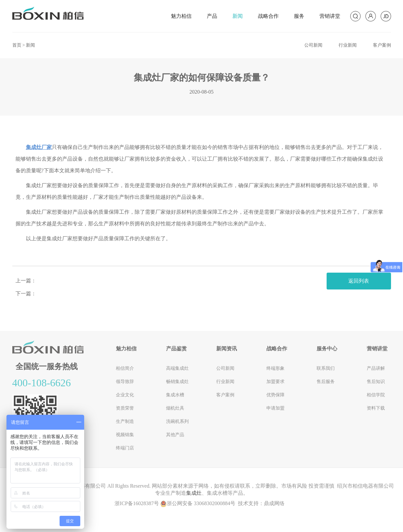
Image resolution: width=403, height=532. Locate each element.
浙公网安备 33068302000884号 (198, 503)
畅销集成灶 (177, 382)
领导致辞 (125, 382)
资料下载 (376, 408)
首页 (17, 45)
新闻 (238, 16)
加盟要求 (275, 382)
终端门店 (125, 448)
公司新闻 (313, 45)
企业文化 (125, 395)
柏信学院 (376, 395)
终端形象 (275, 368)
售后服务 (326, 382)
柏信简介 (125, 368)
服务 (299, 16)
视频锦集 (125, 435)
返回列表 (359, 281)
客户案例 (382, 45)
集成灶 (194, 493)
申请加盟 (275, 408)
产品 (212, 16)
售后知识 (376, 382)
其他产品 (175, 435)
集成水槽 (175, 395)
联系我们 (326, 368)
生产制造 (125, 421)
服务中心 (327, 349)
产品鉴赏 (176, 349)
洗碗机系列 (177, 421)
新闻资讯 (227, 349)
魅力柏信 (181, 16)
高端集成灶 (177, 368)
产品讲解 (376, 368)
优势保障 (275, 395)
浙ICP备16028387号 (137, 503)
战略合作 (268, 16)
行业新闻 (348, 45)
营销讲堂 (330, 16)
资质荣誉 (125, 408)
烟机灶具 (175, 408)
